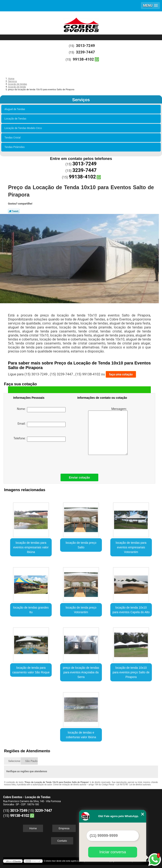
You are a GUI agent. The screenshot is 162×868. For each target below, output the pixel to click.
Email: (42, 424)
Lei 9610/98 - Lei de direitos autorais (134, 785)
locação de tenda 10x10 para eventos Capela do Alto (131, 610)
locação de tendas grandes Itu (31, 610)
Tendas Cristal (13, 138)
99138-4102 (83, 59)
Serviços (81, 100)
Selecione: (14, 761)
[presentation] (40, 457)
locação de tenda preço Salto (81, 545)
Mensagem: (108, 431)
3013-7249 (85, 46)
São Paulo (31, 761)
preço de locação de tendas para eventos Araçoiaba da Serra (81, 672)
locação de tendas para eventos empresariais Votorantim (131, 547)
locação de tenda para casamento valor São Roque (31, 670)
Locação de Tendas (16, 119)
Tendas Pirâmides (15, 147)
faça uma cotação (121, 374)
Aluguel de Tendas (15, 109)
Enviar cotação (80, 477)
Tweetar (14, 211)
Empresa (64, 828)
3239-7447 (85, 52)
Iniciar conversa (113, 852)
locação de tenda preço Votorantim (81, 610)
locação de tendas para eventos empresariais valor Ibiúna (31, 547)
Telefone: (40, 439)
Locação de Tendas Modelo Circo (24, 128)
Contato (62, 841)
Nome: (41, 410)
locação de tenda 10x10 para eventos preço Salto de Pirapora (131, 672)
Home (33, 828)
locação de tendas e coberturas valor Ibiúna (81, 735)
